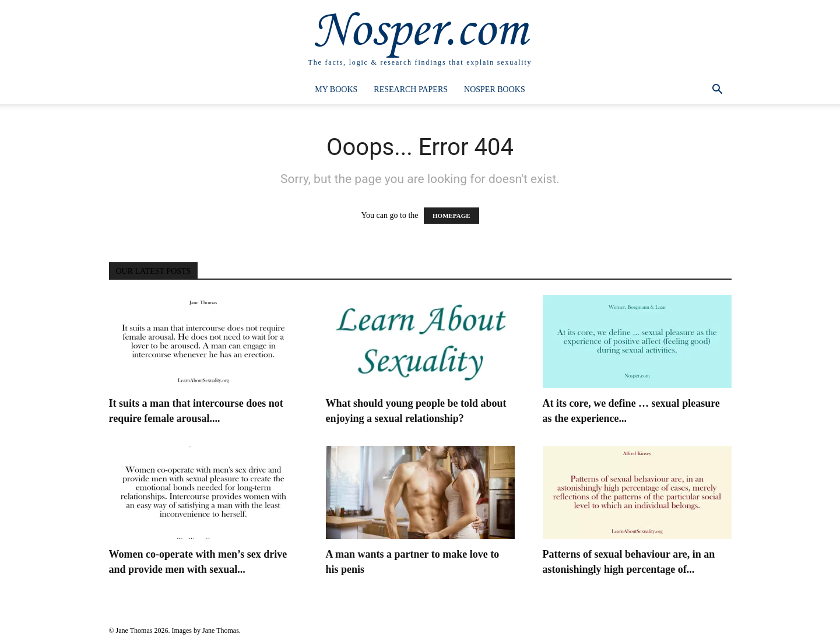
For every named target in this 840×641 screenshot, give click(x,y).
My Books (336, 89)
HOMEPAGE (451, 216)
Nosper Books (495, 89)
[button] (718, 91)
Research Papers (411, 89)
